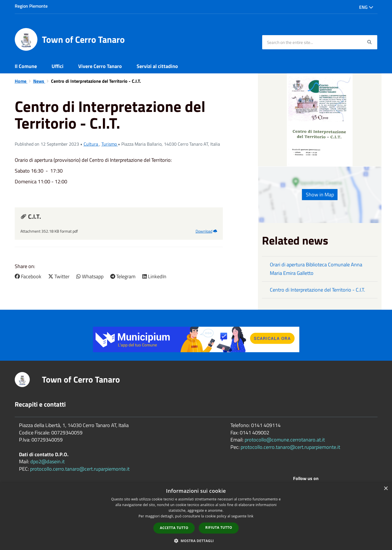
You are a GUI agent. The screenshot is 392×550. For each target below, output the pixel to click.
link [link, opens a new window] (250, 516)
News (39, 81)
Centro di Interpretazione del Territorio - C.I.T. (317, 290)
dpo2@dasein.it (47, 461)
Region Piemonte (31, 6)
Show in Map (320, 195)
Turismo (110, 144)
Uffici (58, 66)
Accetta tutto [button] (174, 528)
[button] (196, 541)
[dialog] (196, 516)
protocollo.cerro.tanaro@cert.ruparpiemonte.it (80, 469)
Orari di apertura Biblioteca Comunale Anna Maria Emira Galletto (316, 269)
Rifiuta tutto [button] (219, 527)
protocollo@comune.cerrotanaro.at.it (285, 440)
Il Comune (26, 66)
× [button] (386, 489)
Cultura (91, 144)
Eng (366, 7)
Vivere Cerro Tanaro (100, 66)
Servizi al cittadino (157, 66)
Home (21, 81)
